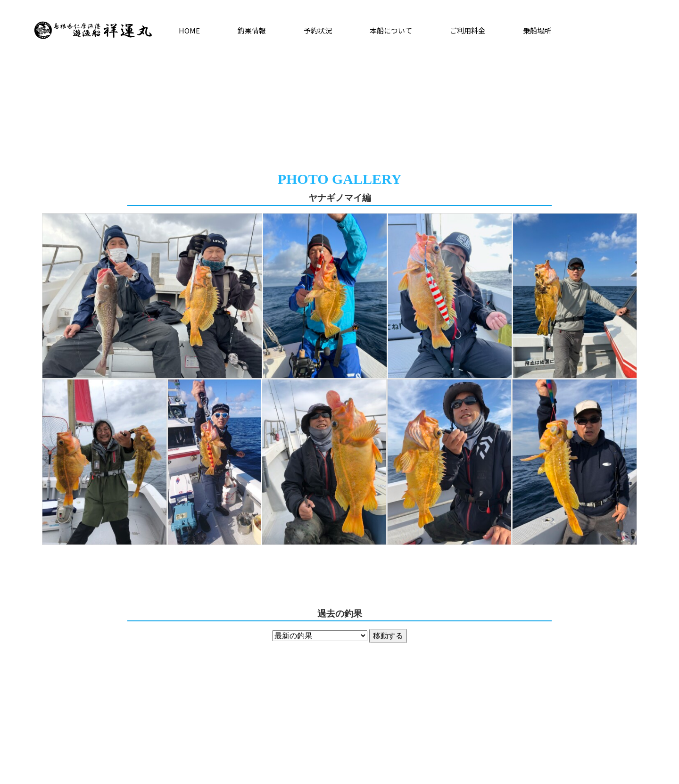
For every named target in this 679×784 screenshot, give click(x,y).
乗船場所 (537, 30)
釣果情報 (252, 30)
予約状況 (318, 30)
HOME (189, 30)
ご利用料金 (468, 30)
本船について (391, 30)
